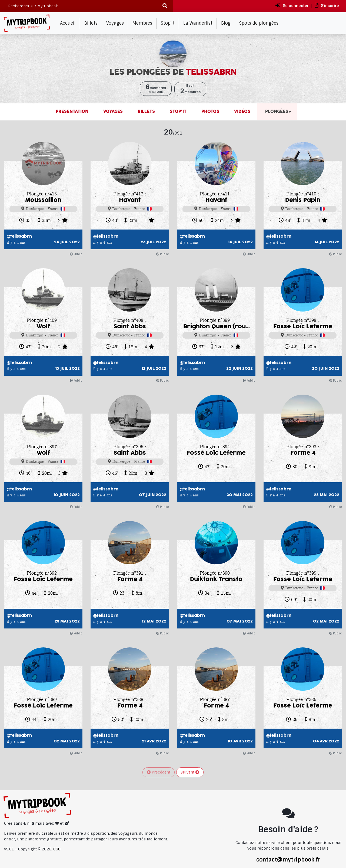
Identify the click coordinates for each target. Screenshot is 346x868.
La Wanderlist (198, 23)
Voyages (115, 23)
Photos (210, 112)
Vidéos (242, 112)
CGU (57, 849)
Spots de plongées (259, 23)
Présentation (72, 112)
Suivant (190, 772)
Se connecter (292, 5)
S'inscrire (327, 5)
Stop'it (168, 23)
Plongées (276, 112)
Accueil (68, 23)
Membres (142, 23)
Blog (226, 23)
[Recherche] (165, 6)
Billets (91, 23)
